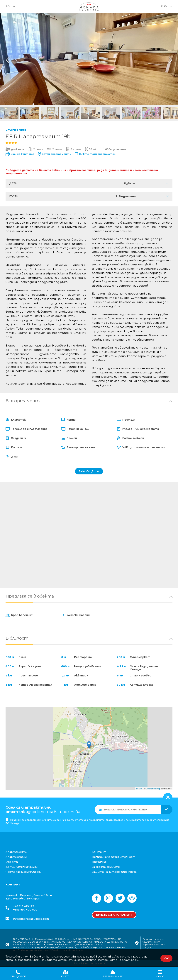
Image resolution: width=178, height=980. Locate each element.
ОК (166, 958)
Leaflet (139, 789)
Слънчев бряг (16, 130)
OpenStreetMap (153, 789)
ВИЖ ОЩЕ (89, 471)
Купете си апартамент (114, 915)
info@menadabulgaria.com (31, 919)
